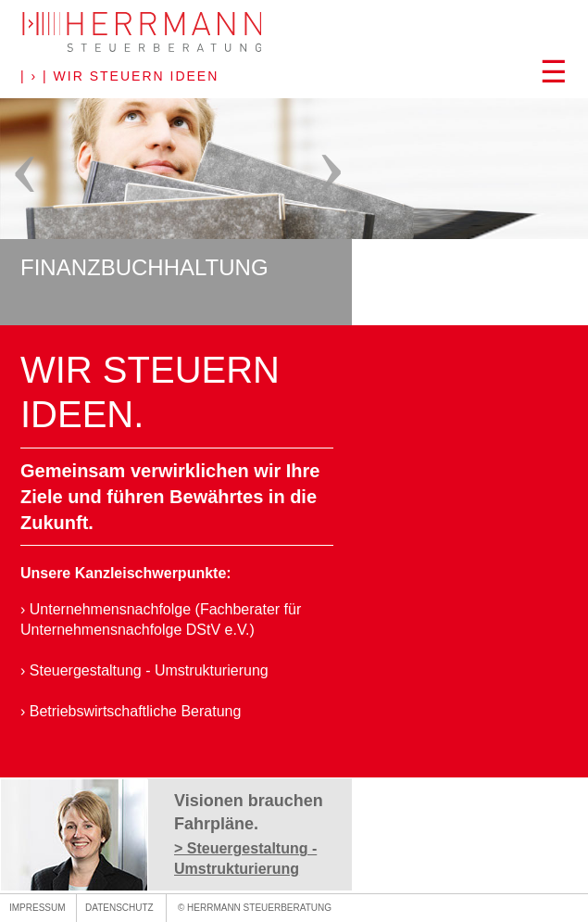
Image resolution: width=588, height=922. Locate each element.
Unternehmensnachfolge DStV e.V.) (138, 630)
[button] (294, 78)
